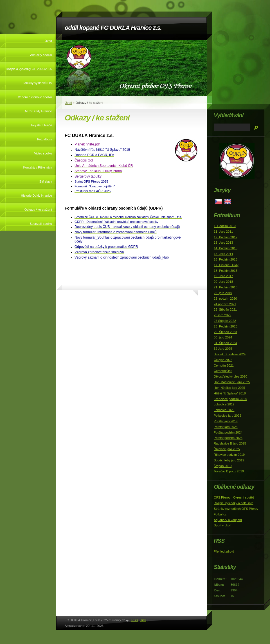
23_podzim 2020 (225, 299)
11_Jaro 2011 (223, 232)
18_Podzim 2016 (226, 271)
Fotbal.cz (220, 514)
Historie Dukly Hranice (36, 196)
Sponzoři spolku (41, 224)
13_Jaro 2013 (223, 243)
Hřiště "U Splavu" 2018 (230, 393)
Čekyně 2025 (223, 360)
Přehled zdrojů (224, 551)
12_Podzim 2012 (226, 237)
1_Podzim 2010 (225, 226)
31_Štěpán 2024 (225, 343)
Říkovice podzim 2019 (229, 455)
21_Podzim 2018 (226, 287)
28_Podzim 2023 (226, 326)
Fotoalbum (45, 139)
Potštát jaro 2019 (226, 421)
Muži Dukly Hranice (39, 111)
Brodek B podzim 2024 (230, 354)
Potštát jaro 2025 (226, 427)
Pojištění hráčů (42, 125)
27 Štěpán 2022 (225, 321)
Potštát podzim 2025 (228, 438)
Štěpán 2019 (223, 466)
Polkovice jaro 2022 (228, 416)
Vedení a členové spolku (35, 97)
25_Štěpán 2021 (225, 309)
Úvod (48, 41)
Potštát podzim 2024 (228, 432)
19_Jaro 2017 (223, 276)
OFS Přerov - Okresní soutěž (234, 497)
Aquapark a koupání (228, 520)
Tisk (143, 620)
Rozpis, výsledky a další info (234, 503)
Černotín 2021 (224, 365)
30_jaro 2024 (223, 337)
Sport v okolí (222, 525)
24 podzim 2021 (225, 304)
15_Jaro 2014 (223, 254)
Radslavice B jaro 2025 (230, 443)
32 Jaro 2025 (223, 349)
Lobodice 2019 (224, 404)
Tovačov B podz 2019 (229, 471)
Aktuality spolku (41, 55)
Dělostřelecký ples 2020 (230, 376)
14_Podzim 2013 (226, 248)
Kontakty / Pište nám (38, 167)
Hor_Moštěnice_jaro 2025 (232, 382)
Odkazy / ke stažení (38, 210)
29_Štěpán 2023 (225, 332)
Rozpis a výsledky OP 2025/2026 (29, 69)
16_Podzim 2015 (226, 259)
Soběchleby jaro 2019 (229, 460)
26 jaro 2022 (222, 315)
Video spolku (43, 153)
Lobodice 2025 (224, 410)
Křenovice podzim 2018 (230, 399)
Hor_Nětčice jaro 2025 (229, 388)
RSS (135, 620)
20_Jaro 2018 (223, 282)
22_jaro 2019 (223, 293)
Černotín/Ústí (223, 371)
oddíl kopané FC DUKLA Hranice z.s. (113, 28)
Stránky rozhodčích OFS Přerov (236, 509)
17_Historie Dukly (226, 265)
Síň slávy (46, 181)
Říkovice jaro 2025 (227, 449)
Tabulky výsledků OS (37, 83)
